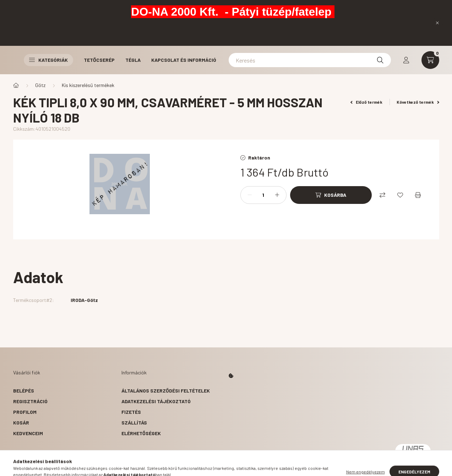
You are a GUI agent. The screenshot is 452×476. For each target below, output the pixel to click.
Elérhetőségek (141, 433)
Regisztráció (30, 401)
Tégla (133, 60)
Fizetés (131, 412)
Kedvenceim (28, 433)
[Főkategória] (16, 85)
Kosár (21, 423)
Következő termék (418, 102)
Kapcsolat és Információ (184, 60)
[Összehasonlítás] (382, 195)
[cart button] (430, 60)
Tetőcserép (99, 60)
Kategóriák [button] (48, 60)
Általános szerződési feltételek (166, 391)
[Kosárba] (331, 195)
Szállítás (134, 423)
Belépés (24, 391)
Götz (40, 85)
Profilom (25, 412)
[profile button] (406, 60)
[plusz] (277, 195)
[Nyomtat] (418, 195)
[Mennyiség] (263, 195)
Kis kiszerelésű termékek (88, 85)
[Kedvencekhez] (400, 195)
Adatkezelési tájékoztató (156, 401)
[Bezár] (437, 23)
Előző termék (366, 102)
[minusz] (250, 195)
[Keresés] (310, 60)
